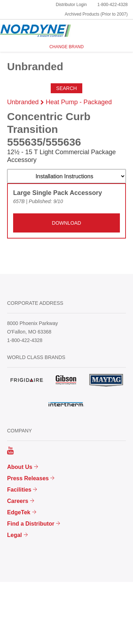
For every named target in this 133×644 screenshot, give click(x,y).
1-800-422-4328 (113, 5)
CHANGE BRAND (66, 47)
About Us (20, 467)
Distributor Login (71, 5)
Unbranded (23, 102)
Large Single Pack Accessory (57, 193)
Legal (15, 535)
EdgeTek (19, 512)
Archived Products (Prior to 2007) (96, 14)
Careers (18, 501)
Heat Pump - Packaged (79, 102)
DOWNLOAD (66, 223)
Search (66, 88)
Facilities (19, 490)
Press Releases (28, 478)
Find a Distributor (31, 524)
